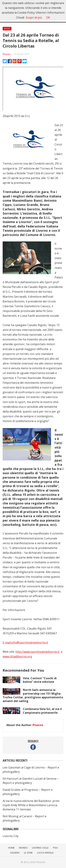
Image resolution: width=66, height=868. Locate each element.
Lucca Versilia (45, 853)
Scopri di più (34, 17)
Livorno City (11, 836)
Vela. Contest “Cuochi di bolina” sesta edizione (40, 680)
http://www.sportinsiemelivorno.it (37, 652)
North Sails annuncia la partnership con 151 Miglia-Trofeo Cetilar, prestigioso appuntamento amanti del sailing (33, 695)
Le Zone (28, 853)
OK (48, 17)
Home (11, 848)
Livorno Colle (40, 848)
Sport (7, 29)
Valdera (15, 853)
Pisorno (7, 54)
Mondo (23, 848)
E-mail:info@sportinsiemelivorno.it (25, 642)
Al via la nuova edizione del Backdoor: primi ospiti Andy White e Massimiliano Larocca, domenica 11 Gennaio (31, 805)
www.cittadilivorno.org (17, 656)
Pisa (55, 848)
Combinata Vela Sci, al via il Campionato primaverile (42, 711)
